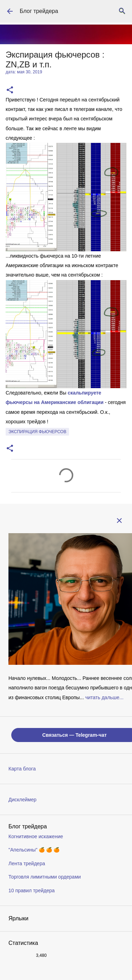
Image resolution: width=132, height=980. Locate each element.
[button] (10, 90)
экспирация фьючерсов (37, 432)
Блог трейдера (39, 11)
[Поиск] (122, 11)
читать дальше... (104, 697)
